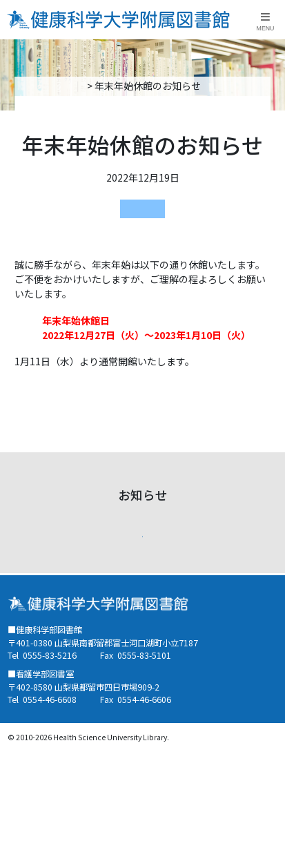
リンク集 (168, 636)
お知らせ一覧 (143, 541)
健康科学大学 (177, 666)
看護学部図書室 (40, 636)
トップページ (85, 86)
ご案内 (21, 606)
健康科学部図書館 (143, 208)
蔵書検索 (26, 666)
